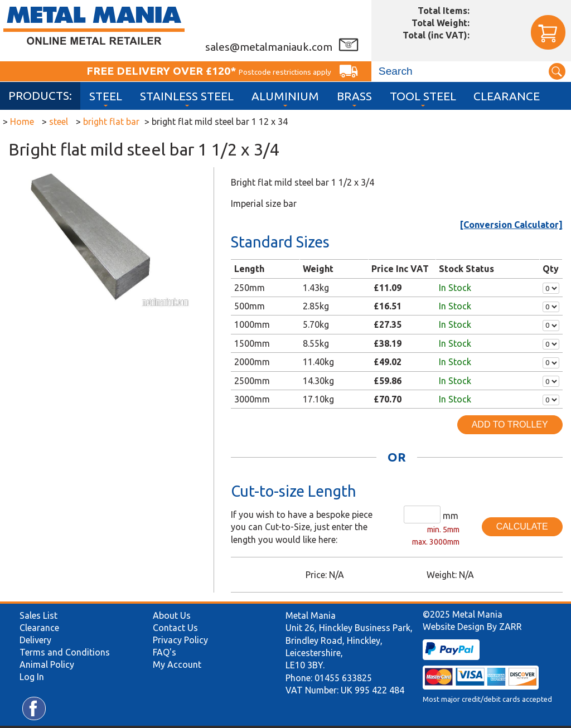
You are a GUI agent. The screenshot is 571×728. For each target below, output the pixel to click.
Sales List (38, 615)
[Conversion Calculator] (511, 225)
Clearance (507, 96)
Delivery (35, 640)
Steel (106, 96)
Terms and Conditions (65, 652)
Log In (32, 677)
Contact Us (175, 628)
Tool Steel (423, 96)
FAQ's (164, 652)
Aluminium (285, 96)
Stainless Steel (187, 96)
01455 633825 (343, 678)
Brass (354, 96)
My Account (177, 664)
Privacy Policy (180, 640)
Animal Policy (47, 664)
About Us (172, 615)
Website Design (454, 627)
